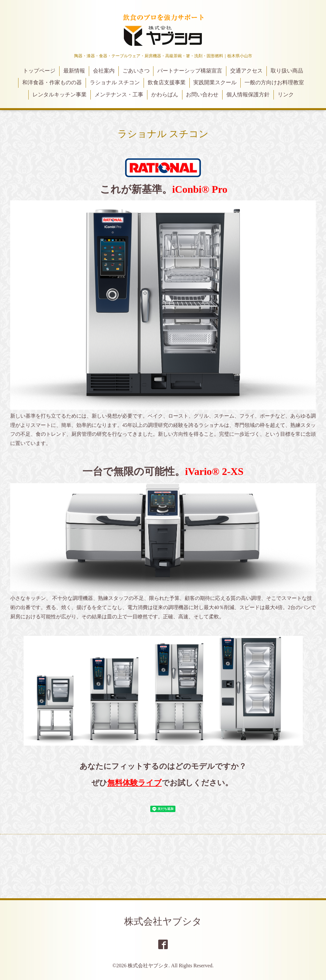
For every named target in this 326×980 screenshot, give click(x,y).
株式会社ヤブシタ (163, 921)
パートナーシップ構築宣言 (190, 71)
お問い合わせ (202, 95)
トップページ (39, 71)
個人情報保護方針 (248, 95)
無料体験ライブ (135, 783)
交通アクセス (246, 71)
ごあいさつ (136, 71)
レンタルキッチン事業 (60, 95)
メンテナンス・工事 (119, 95)
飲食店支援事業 (167, 83)
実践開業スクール (215, 83)
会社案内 (104, 71)
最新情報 (74, 71)
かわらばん (165, 95)
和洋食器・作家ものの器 (52, 83)
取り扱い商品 (287, 71)
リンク (286, 95)
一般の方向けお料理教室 (274, 83)
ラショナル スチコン (115, 83)
